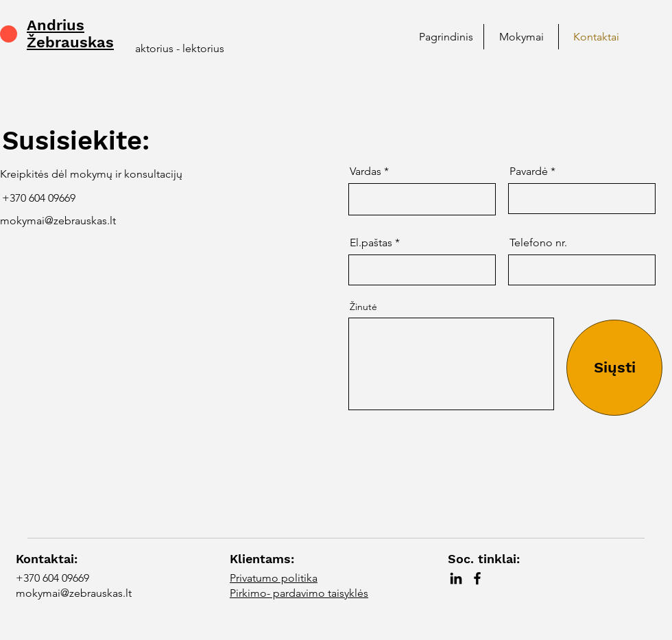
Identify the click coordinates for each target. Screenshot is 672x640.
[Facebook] (477, 578)
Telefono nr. (538, 243)
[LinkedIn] (456, 578)
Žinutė (363, 307)
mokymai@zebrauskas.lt (58, 221)
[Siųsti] (614, 368)
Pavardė (529, 171)
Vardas (365, 171)
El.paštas (371, 243)
